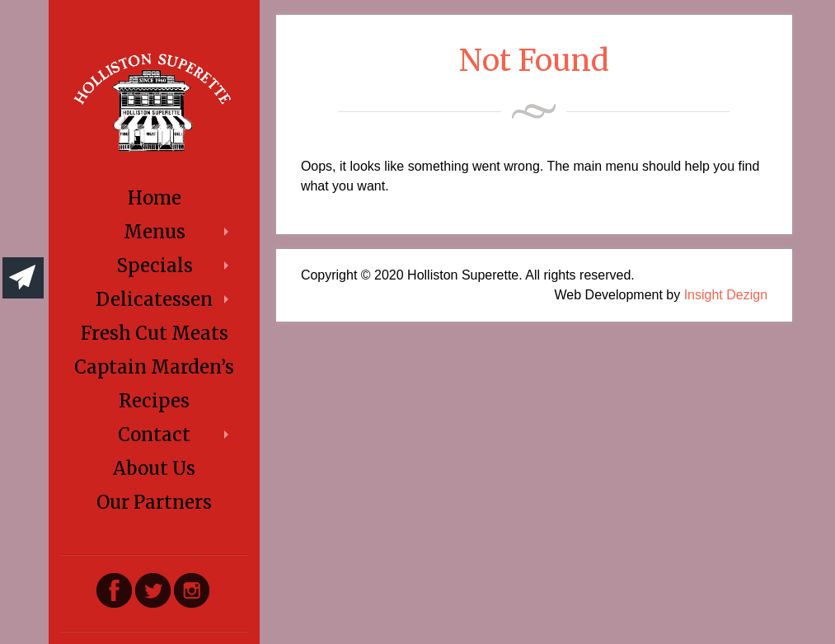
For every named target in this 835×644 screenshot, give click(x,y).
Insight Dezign (726, 295)
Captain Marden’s (154, 367)
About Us (154, 468)
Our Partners (154, 502)
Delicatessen (154, 299)
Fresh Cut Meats (155, 333)
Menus (155, 232)
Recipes (154, 401)
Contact (154, 435)
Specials (155, 266)
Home (155, 198)
